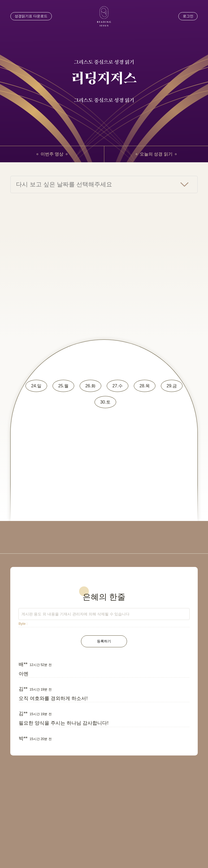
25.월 (63, 386)
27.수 (118, 386)
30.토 (105, 402)
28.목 (145, 386)
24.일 (36, 386)
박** (23, 738)
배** (23, 664)
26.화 (90, 386)
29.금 (172, 386)
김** (23, 689)
